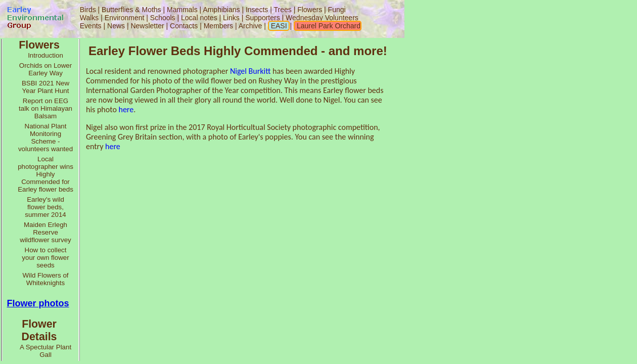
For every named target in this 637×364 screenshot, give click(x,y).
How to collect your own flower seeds (45, 258)
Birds (88, 10)
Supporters (262, 18)
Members (219, 26)
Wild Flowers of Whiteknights (45, 279)
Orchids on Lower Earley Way (45, 69)
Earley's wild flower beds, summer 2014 (45, 207)
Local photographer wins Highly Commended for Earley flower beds (45, 174)
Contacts (184, 26)
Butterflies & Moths (131, 10)
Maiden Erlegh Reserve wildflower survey (45, 232)
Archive (252, 26)
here (126, 109)
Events (91, 26)
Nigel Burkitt (250, 71)
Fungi (337, 10)
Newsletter (147, 26)
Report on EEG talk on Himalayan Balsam (45, 108)
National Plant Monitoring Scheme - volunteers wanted (45, 138)
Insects (257, 10)
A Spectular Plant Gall (45, 351)
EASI (278, 26)
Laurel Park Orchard (328, 26)
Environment (125, 18)
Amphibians (221, 10)
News (116, 26)
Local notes (199, 18)
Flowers (310, 10)
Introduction (45, 55)
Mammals (182, 10)
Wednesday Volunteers (322, 18)
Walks (89, 18)
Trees (282, 10)
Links (231, 18)
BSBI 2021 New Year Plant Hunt (45, 87)
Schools (163, 18)
